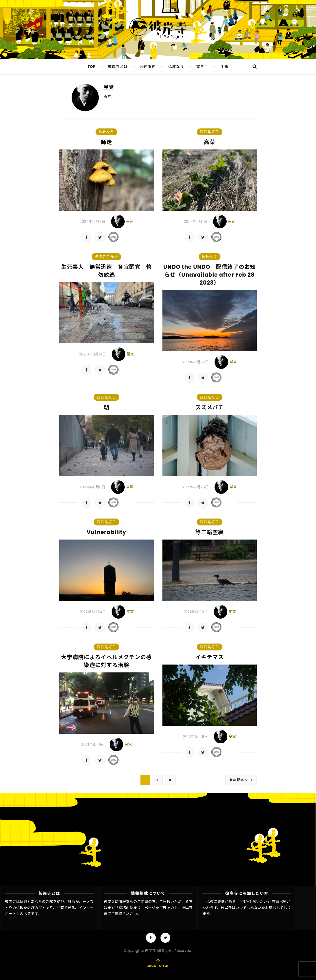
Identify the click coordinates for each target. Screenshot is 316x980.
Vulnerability (106, 532)
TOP (92, 67)
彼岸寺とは (118, 67)
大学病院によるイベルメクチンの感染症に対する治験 (107, 661)
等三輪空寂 (209, 532)
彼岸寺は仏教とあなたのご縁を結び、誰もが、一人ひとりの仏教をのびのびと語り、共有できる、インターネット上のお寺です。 (49, 908)
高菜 (210, 142)
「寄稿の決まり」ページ (135, 908)
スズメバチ (209, 407)
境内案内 (148, 67)
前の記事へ (241, 780)
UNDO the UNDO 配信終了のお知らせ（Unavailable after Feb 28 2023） (210, 275)
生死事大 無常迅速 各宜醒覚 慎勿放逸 (106, 271)
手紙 (224, 67)
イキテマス (209, 657)
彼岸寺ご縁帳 (106, 257)
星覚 (109, 87)
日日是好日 (210, 132)
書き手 (202, 67)
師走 (106, 142)
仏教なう (176, 67)
